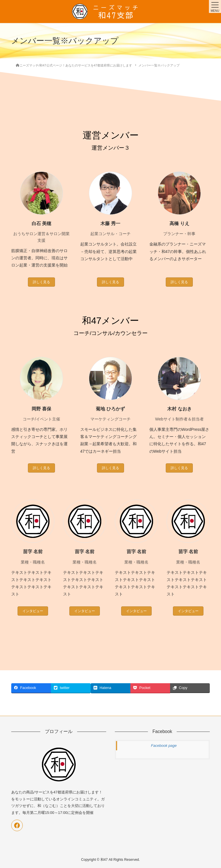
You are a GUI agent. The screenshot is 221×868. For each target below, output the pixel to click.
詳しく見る (41, 282)
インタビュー (33, 611)
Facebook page (164, 746)
